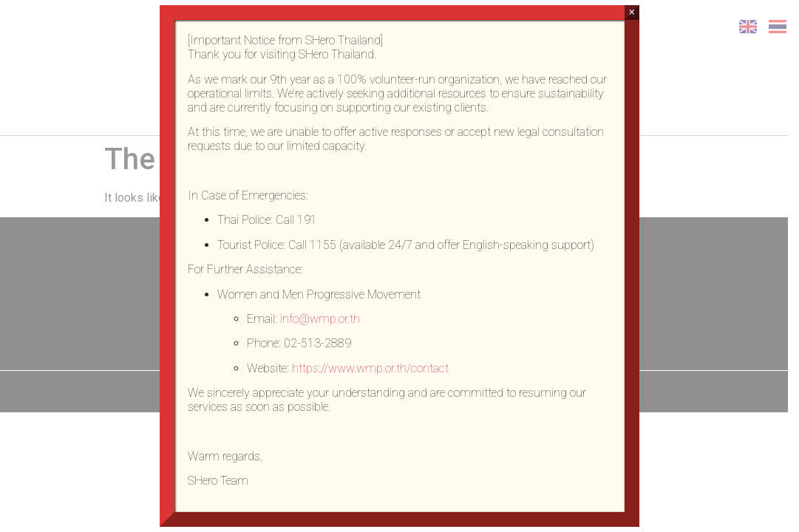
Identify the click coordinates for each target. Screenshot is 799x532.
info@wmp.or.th (320, 319)
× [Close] (632, 12)
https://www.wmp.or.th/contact (370, 368)
